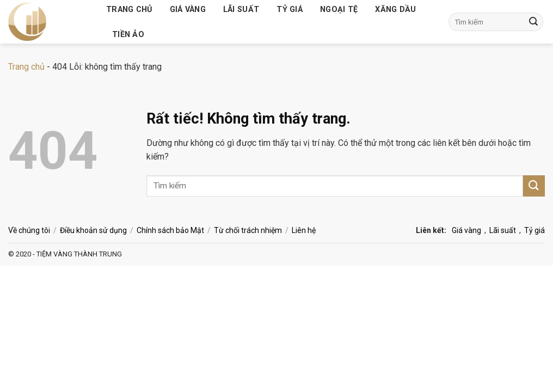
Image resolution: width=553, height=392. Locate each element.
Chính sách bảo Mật (170, 230)
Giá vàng (188, 10)
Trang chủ (129, 10)
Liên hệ (304, 230)
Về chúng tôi (29, 230)
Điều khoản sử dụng (93, 230)
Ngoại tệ (339, 10)
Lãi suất (241, 10)
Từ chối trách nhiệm (248, 230)
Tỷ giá (290, 10)
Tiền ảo (128, 35)
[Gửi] (533, 22)
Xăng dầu (395, 10)
